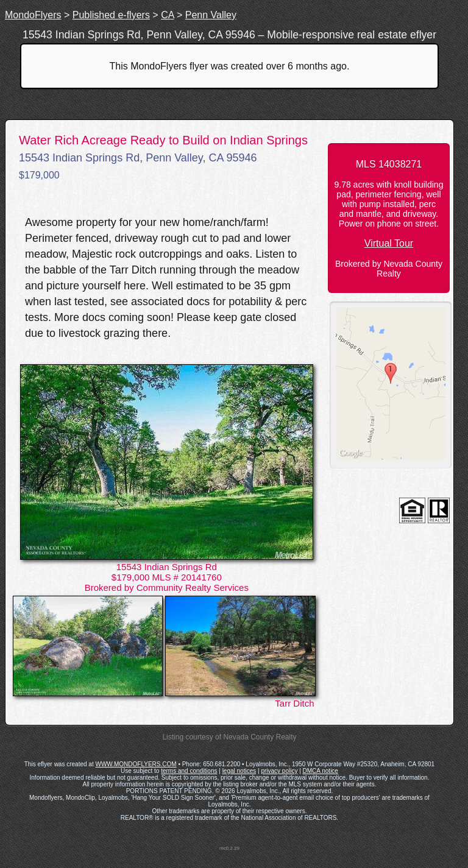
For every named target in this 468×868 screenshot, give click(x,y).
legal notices (239, 771)
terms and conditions (189, 771)
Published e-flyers (111, 15)
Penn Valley (211, 15)
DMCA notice (321, 771)
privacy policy (279, 771)
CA (167, 15)
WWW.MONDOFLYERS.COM (136, 764)
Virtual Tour (389, 243)
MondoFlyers (33, 15)
